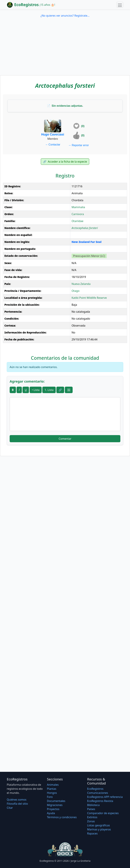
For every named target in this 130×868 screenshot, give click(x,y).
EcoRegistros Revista (100, 801)
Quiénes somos (17, 800)
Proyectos (53, 809)
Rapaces (92, 833)
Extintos (92, 817)
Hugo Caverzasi (53, 134)
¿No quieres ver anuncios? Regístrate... (65, 16)
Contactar (53, 145)
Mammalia (78, 207)
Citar (10, 808)
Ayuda (51, 813)
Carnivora (78, 214)
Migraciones (55, 805)
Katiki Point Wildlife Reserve (89, 298)
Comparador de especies (103, 813)
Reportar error (79, 145)
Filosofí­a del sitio (17, 804)
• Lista (36, 390)
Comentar (65, 439)
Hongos (52, 793)
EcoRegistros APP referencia (105, 797)
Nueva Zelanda (81, 284)
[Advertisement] (65, 50)
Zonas (91, 821)
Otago (76, 291)
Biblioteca (93, 805)
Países (91, 809)
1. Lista (49, 390)
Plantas (52, 789)
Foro (50, 797)
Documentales (56, 801)
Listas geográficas (99, 825)
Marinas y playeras (99, 829)
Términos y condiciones (62, 817)
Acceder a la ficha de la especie (65, 162)
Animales (53, 785)
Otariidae (78, 221)
